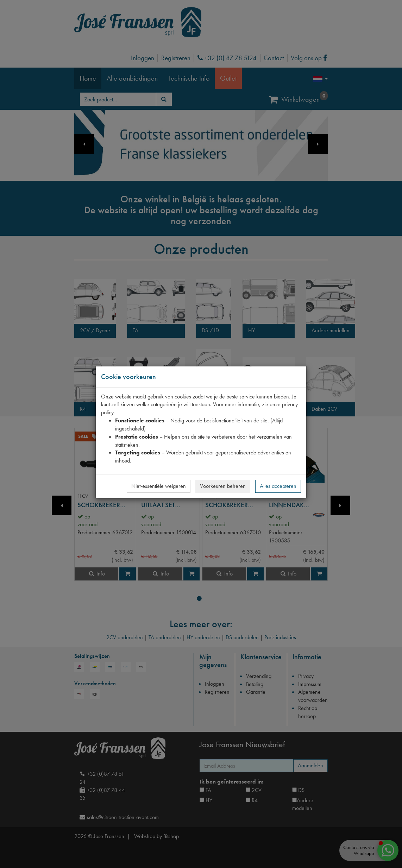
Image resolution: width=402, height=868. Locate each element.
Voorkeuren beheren (223, 486)
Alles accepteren (278, 486)
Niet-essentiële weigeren (159, 486)
